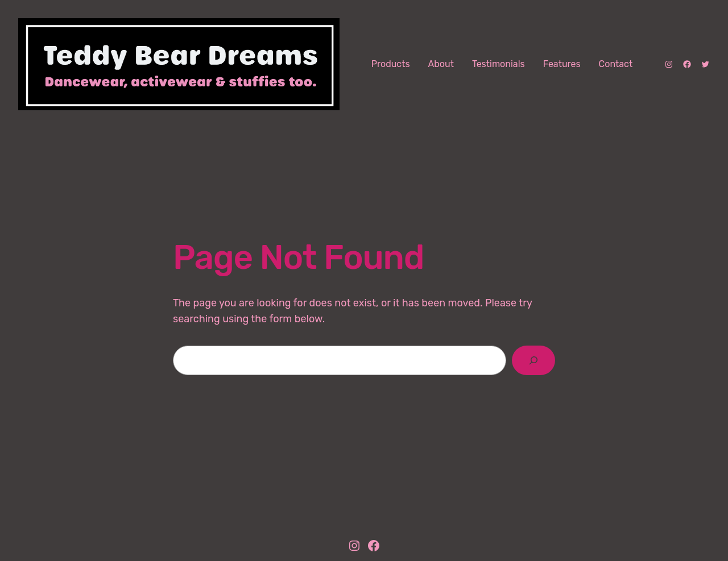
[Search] (533, 360)
